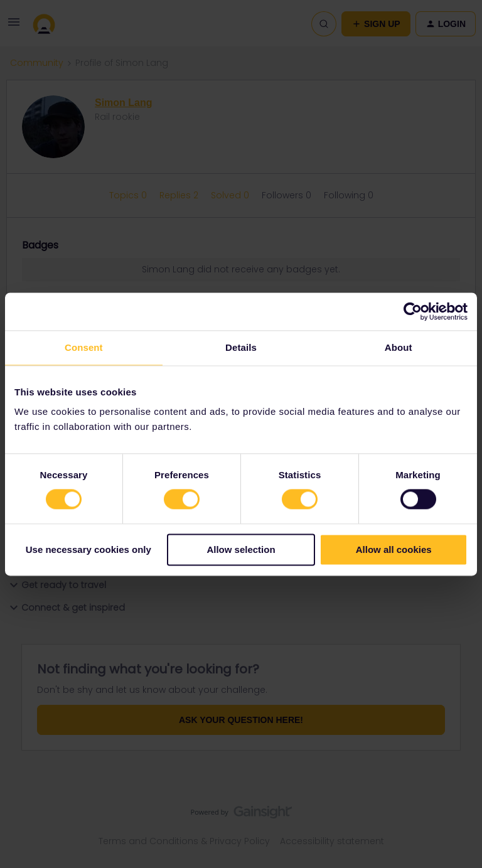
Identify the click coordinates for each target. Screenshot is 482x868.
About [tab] (399, 347)
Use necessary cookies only (88, 549)
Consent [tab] (84, 347)
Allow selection (241, 549)
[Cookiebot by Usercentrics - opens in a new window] (413, 311)
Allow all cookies (394, 549)
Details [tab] (241, 347)
